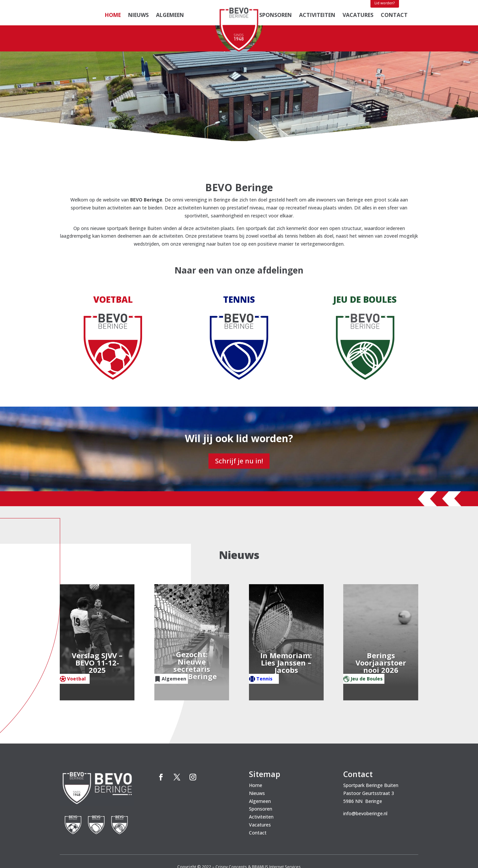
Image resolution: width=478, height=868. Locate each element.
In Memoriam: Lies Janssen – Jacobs (286, 633)
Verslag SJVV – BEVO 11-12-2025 (97, 633)
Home (113, 16)
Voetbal (76, 649)
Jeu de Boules (367, 649)
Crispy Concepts (231, 837)
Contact (394, 16)
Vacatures (358, 16)
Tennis (264, 649)
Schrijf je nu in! (239, 431)
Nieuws (138, 16)
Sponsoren (276, 16)
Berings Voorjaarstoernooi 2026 (381, 633)
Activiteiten (317, 16)
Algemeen (170, 16)
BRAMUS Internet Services (276, 837)
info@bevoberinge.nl (365, 784)
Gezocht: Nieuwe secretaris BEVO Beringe (192, 636)
